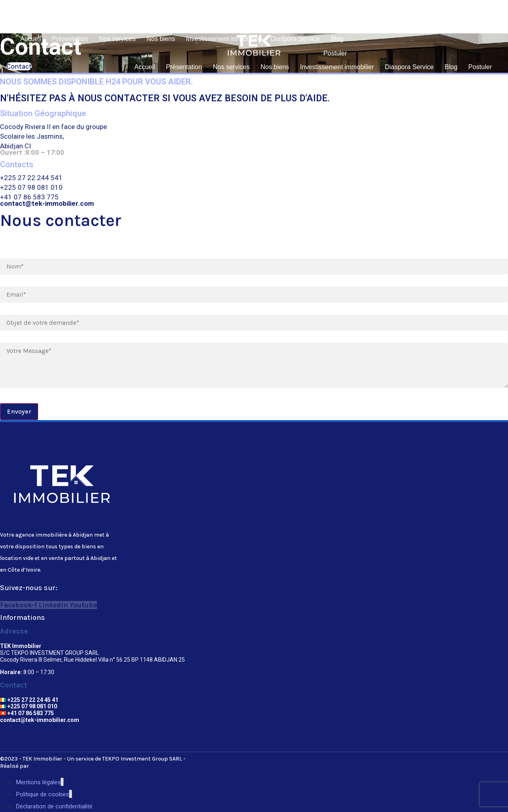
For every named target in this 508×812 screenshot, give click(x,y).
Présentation (70, 39)
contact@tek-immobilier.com (40, 720)
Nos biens (161, 39)
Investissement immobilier (223, 39)
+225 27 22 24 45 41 (29, 700)
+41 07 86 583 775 (27, 713)
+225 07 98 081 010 (29, 706)
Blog (337, 39)
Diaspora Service (295, 39)
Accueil (31, 39)
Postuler (335, 53)
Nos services (117, 39)
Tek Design (45, 766)
